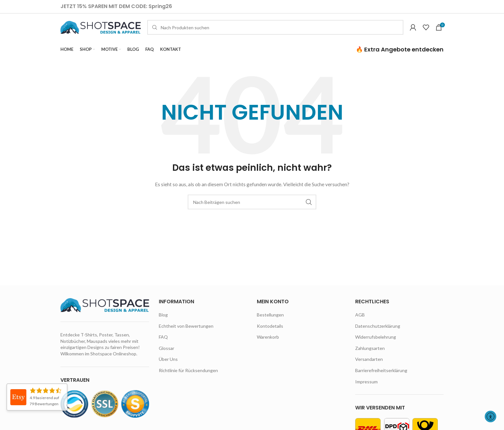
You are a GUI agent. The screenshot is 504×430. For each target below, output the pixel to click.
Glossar (166, 354)
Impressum (366, 387)
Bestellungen (270, 321)
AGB (360, 321)
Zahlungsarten (370, 354)
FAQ (163, 343)
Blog (163, 321)
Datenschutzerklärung (378, 332)
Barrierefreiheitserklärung (381, 376)
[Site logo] (101, 30)
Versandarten (369, 365)
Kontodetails (270, 332)
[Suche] (275, 31)
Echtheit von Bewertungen (186, 332)
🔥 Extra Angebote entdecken (400, 55)
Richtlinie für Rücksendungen (188, 376)
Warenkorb (268, 343)
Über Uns (168, 365)
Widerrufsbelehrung (376, 343)
